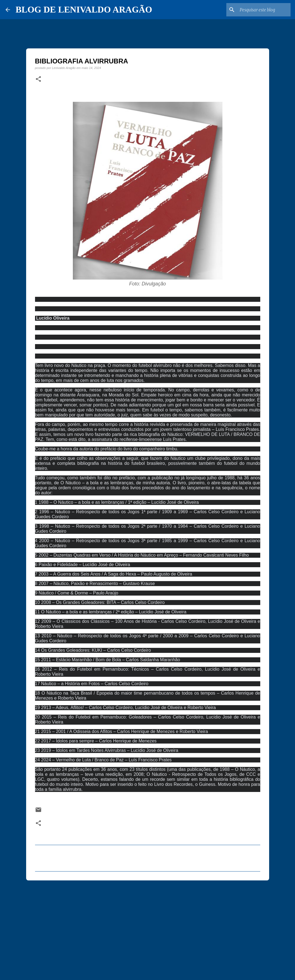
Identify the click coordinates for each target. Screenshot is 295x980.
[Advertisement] (148, 928)
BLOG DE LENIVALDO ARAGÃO (84, 9)
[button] (38, 79)
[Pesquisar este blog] (261, 10)
